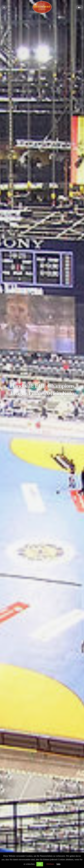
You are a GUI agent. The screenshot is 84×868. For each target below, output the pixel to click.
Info (59, 864)
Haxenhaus (42, 7)
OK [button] (40, 864)
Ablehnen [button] (50, 864)
